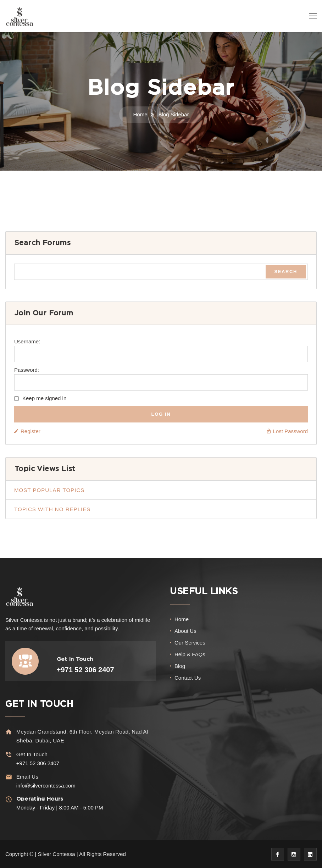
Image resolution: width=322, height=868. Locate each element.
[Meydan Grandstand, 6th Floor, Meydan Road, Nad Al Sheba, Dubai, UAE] (9, 732)
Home (140, 114)
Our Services (190, 643)
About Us (185, 631)
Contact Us (188, 678)
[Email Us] (9, 777)
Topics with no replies (52, 509)
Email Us (27, 777)
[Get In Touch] (9, 755)
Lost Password (290, 431)
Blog (180, 666)
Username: (27, 341)
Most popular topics (49, 490)
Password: (27, 370)
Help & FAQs (190, 654)
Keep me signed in (44, 398)
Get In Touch (32, 754)
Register (30, 431)
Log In (161, 414)
